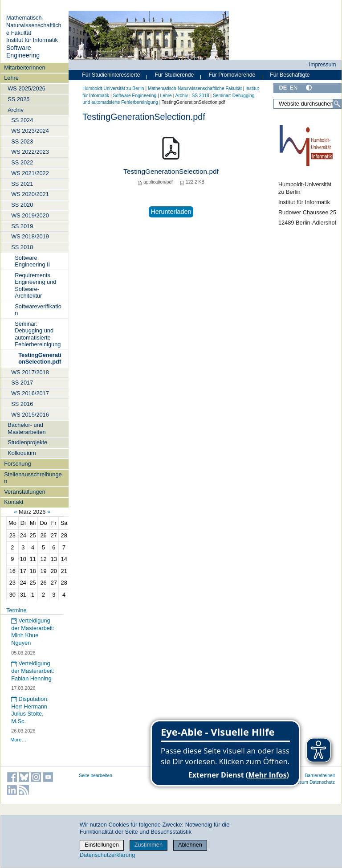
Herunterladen (171, 212)
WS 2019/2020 (30, 215)
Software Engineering (23, 52)
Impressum (323, 65)
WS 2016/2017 (30, 393)
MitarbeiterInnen (24, 68)
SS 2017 (22, 383)
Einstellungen (102, 845)
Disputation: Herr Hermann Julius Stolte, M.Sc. (30, 710)
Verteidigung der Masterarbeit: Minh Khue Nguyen (33, 632)
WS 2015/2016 (30, 415)
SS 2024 (22, 120)
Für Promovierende (232, 75)
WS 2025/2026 (26, 88)
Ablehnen (190, 845)
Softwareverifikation (38, 310)
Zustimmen (149, 845)
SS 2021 (22, 184)
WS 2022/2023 (30, 152)
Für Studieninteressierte (111, 75)
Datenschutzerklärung (107, 855)
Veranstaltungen (25, 492)
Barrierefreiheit (320, 776)
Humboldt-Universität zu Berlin (113, 88)
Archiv (16, 110)
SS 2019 (22, 226)
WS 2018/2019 (30, 236)
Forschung (17, 464)
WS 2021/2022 (30, 173)
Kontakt (14, 502)
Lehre (11, 78)
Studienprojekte (27, 442)
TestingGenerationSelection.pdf (40, 358)
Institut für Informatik (32, 40)
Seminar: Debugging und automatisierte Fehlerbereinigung (38, 334)
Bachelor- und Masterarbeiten (26, 428)
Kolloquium (22, 453)
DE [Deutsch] (283, 88)
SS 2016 (22, 404)
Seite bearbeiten (96, 776)
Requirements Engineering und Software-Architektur (35, 285)
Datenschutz (322, 782)
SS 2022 (22, 162)
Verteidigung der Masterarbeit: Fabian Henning (33, 671)
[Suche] (337, 104)
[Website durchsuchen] (307, 104)
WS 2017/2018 (30, 372)
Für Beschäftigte (290, 75)
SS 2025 (18, 99)
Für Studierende (174, 75)
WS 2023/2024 (30, 131)
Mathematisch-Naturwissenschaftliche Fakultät (34, 25)
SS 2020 (22, 205)
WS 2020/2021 (30, 194)
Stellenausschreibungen (33, 478)
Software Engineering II (32, 261)
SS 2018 (22, 247)
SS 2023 (22, 141)
